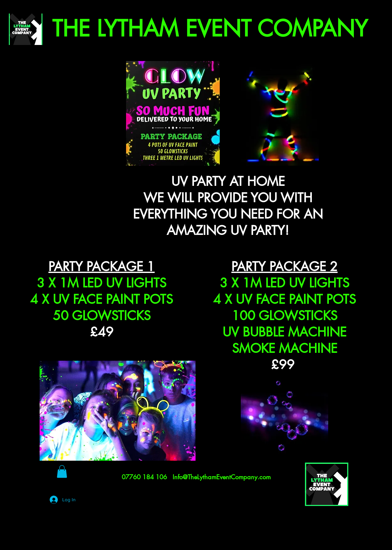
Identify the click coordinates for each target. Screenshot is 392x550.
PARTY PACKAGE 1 (102, 267)
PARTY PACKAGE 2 (284, 267)
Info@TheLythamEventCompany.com (222, 477)
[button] (62, 472)
